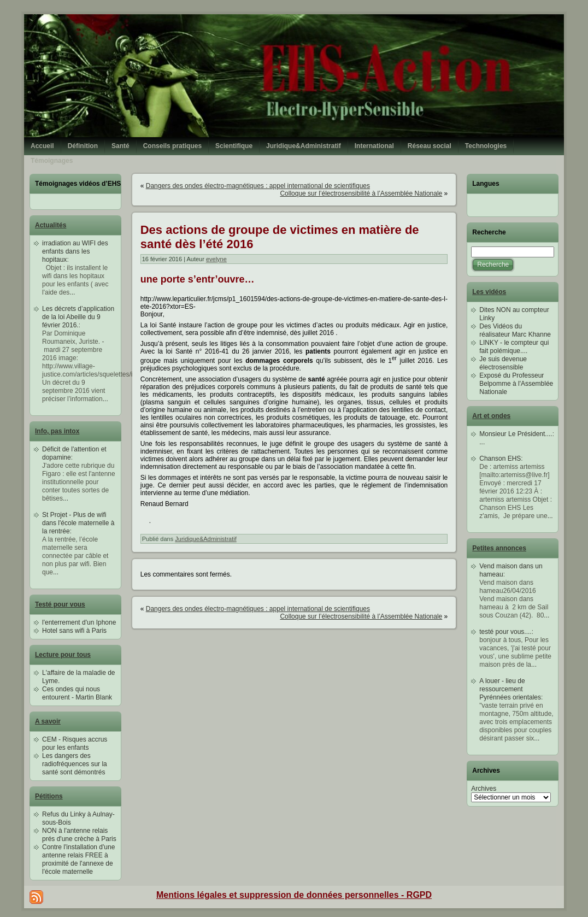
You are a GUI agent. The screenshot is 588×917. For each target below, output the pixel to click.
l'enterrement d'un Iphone (79, 622)
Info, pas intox (57, 431)
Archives (484, 789)
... (72, 292)
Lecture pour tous (63, 655)
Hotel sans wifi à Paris (74, 631)
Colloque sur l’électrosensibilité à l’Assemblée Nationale (361, 193)
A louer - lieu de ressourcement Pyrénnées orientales (510, 689)
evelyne (216, 259)
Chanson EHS (500, 458)
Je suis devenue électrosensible (503, 363)
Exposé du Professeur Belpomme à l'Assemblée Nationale (516, 384)
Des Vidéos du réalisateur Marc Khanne (515, 330)
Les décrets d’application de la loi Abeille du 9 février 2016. (78, 317)
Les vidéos (489, 292)
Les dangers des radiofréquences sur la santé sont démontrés (75, 764)
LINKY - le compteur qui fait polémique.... (514, 347)
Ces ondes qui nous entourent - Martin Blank (77, 693)
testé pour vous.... (505, 632)
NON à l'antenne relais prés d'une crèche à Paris (79, 835)
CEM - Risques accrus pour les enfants (75, 743)
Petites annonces (499, 548)
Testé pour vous (60, 604)
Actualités (51, 225)
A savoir (48, 721)
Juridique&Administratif (206, 539)
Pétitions (49, 796)
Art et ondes (491, 416)
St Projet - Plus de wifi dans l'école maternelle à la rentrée (78, 523)
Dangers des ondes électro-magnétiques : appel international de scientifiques (258, 186)
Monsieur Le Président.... (516, 434)
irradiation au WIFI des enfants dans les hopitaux (75, 251)
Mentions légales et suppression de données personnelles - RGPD (294, 895)
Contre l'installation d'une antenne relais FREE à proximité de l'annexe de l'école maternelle (78, 859)
